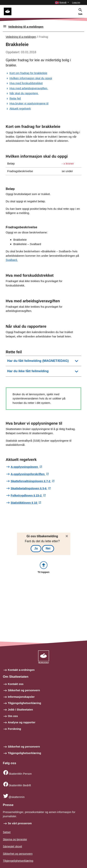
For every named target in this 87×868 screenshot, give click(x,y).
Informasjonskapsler (21, 697)
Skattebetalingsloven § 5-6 (29, 488)
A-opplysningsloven (25, 467)
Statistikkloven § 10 (24, 503)
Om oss (13, 716)
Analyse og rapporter (22, 722)
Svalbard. (12, 260)
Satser (7, 832)
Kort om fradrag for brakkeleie (28, 73)
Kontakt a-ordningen (21, 670)
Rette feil (15, 98)
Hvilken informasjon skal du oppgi (31, 78)
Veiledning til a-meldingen (26, 27)
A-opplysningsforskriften (28, 474)
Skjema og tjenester (15, 839)
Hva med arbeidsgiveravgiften (29, 88)
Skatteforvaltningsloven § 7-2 (31, 481)
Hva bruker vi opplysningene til (29, 103)
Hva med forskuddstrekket (26, 83)
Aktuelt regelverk (20, 108)
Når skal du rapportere (24, 93)
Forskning (14, 729)
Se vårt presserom (20, 823)
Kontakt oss (16, 684)
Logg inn (76, 2)
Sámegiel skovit (12, 846)
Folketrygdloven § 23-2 (27, 495)
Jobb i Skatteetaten (20, 710)
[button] (62, 3)
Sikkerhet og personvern (24, 690)
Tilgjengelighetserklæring (24, 703)
